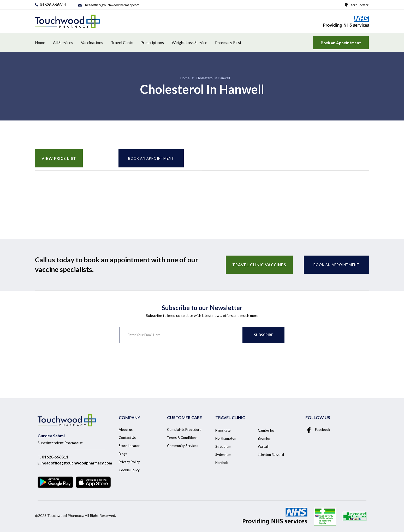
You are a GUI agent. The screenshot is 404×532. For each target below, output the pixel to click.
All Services (63, 43)
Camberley (266, 430)
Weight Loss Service (189, 43)
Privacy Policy (129, 462)
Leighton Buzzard (271, 455)
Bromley (264, 438)
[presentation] (159, 364)
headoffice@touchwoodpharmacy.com (77, 463)
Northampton (226, 438)
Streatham (223, 446)
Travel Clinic (122, 43)
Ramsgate (223, 430)
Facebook (318, 430)
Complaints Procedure (184, 430)
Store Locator (357, 5)
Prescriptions (152, 43)
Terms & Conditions (182, 438)
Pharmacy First (228, 43)
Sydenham (223, 455)
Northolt (222, 463)
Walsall (263, 446)
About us (126, 430)
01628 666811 (55, 457)
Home (40, 43)
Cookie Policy (129, 470)
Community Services (183, 446)
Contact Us (127, 438)
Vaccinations (92, 43)
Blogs (123, 454)
